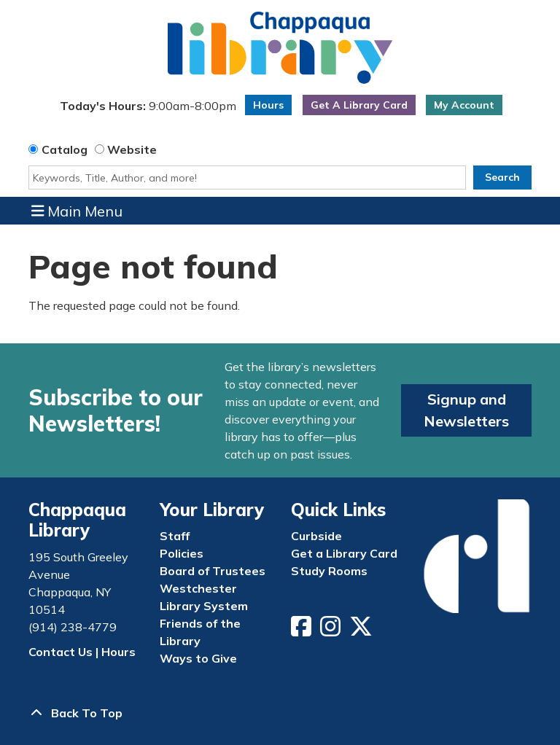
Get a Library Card (344, 553)
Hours (268, 105)
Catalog (65, 149)
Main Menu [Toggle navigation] (77, 211)
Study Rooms (329, 571)
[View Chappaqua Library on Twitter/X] (362, 631)
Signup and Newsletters (466, 410)
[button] (148, 109)
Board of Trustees (213, 571)
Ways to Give (198, 658)
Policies (182, 553)
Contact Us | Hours (82, 652)
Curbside (316, 536)
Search (502, 177)
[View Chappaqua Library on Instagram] (332, 631)
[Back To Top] (280, 713)
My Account (464, 105)
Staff (175, 536)
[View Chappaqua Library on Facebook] (303, 631)
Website (132, 149)
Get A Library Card (359, 105)
